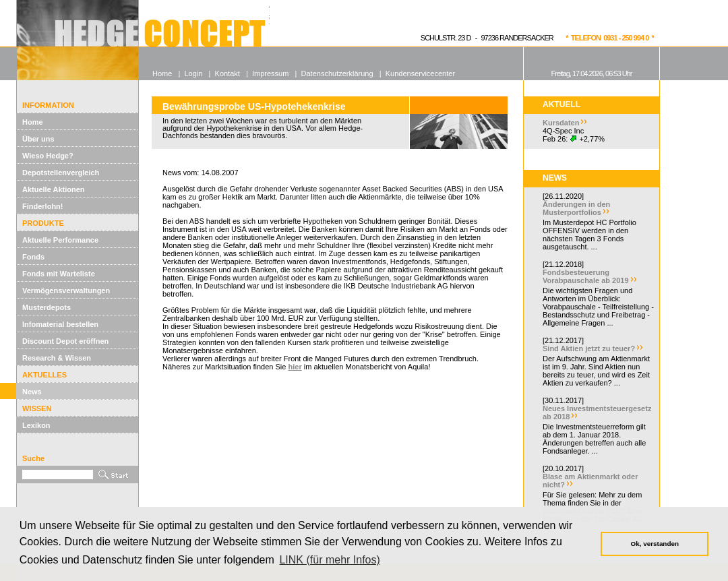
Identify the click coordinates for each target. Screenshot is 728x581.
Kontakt (227, 73)
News (32, 392)
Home (33, 122)
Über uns (38, 139)
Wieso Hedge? (48, 156)
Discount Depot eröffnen (65, 341)
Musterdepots (47, 307)
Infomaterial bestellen (60, 324)
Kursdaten (561, 123)
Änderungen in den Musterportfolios (576, 208)
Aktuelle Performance (60, 240)
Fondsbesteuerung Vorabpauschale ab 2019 (586, 276)
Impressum (270, 73)
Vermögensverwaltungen (66, 290)
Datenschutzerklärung (337, 73)
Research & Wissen (57, 358)
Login (193, 73)
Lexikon (36, 425)
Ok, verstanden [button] (655, 544)
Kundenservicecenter (420, 73)
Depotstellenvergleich (61, 173)
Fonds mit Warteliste (59, 274)
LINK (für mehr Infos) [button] (329, 560)
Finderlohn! (43, 206)
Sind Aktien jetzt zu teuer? (589, 348)
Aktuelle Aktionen (54, 189)
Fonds (33, 257)
